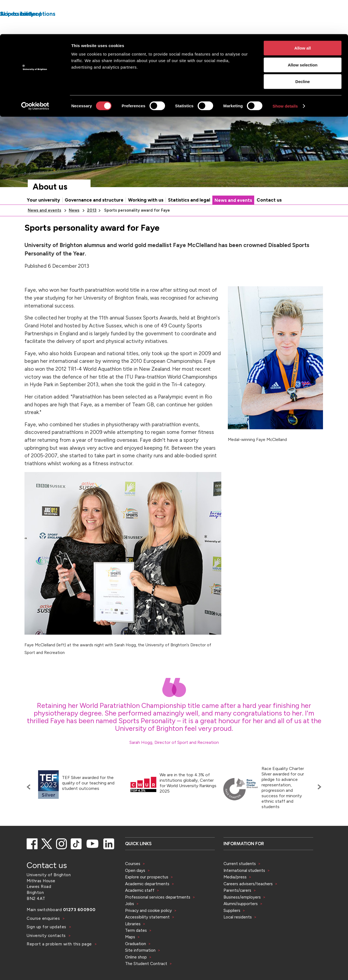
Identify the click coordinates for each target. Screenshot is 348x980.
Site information (140, 967)
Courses (133, 880)
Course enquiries (44, 935)
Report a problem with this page (60, 961)
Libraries (133, 941)
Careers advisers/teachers (248, 901)
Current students (240, 880)
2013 (92, 227)
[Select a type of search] (232, 115)
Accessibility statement (147, 934)
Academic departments (148, 901)
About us (50, 204)
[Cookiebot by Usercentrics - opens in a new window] (35, 72)
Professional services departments (158, 914)
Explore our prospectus (147, 894)
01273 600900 (79, 926)
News (74, 227)
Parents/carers (237, 907)
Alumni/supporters (241, 920)
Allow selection (302, 31)
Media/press (235, 894)
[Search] (281, 115)
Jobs (130, 920)
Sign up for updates (47, 944)
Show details (285, 72)
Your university (43, 217)
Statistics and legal (189, 217)
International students (244, 887)
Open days (135, 887)
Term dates (136, 947)
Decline (302, 47)
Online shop (136, 974)
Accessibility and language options (307, 99)
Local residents (238, 934)
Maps (130, 954)
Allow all (303, 14)
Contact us (269, 217)
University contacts (46, 952)
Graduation (136, 961)
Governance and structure (94, 217)
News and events (233, 217)
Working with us (146, 217)
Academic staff (140, 907)
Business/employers (242, 914)
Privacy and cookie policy (148, 927)
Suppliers (232, 927)
